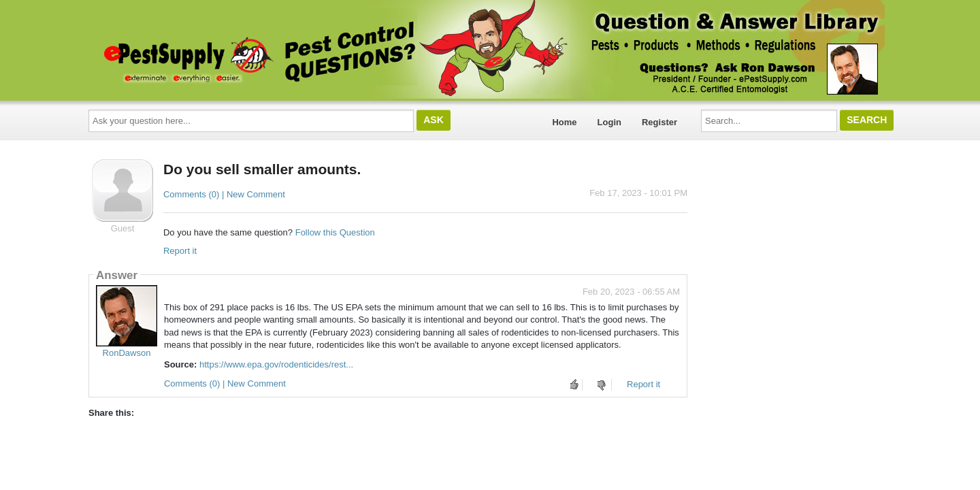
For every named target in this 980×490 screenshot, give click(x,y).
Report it (180, 251)
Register (659, 122)
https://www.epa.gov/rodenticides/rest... (276, 364)
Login (609, 122)
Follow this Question (335, 232)
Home (564, 122)
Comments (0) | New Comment (224, 194)
